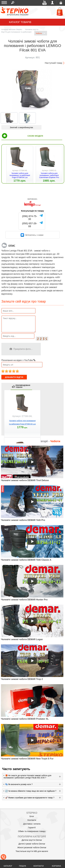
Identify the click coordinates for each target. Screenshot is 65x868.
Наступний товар (54, 63)
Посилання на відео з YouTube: (18, 360)
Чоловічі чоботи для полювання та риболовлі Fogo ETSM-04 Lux (20, 175)
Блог (32, 816)
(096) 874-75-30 (30, 218)
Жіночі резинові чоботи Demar (32, 847)
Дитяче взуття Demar (32, 840)
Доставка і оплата (32, 824)
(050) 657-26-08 (30, 225)
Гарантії (32, 827)
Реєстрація (61, 3)
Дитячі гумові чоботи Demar (32, 844)
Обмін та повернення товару (32, 831)
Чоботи (40, 33)
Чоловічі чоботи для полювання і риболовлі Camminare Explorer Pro (49, 175)
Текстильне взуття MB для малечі (32, 851)
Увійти (52, 3)
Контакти (32, 820)
